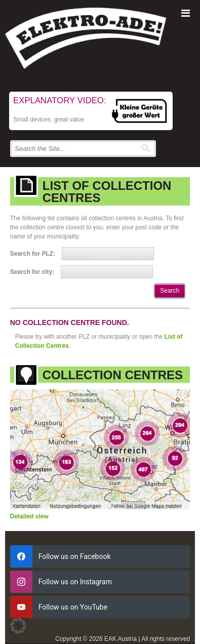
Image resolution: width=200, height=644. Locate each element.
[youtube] (100, 607)
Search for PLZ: (33, 254)
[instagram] (100, 582)
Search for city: (32, 272)
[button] (18, 626)
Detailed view (29, 516)
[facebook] (100, 556)
